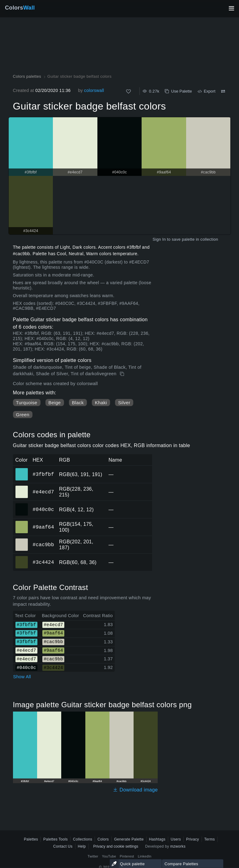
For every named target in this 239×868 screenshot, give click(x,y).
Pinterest (127, 856)
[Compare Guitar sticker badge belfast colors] (223, 91)
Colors (20, 8)
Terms (210, 839)
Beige (55, 403)
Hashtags (157, 839)
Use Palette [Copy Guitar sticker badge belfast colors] (178, 91)
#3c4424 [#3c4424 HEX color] (22, 558)
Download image (135, 790)
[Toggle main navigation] (231, 8)
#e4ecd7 (43, 492)
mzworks (178, 846)
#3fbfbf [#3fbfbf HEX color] (22, 470)
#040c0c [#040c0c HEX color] (22, 505)
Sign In (159, 239)
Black (78, 403)
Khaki (101, 403)
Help (82, 846)
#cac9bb (43, 545)
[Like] (128, 91)
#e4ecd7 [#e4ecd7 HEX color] (22, 488)
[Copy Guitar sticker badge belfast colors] (123, 374)
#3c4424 (43, 562)
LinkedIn (145, 856)
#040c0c (43, 509)
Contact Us (63, 846)
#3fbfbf (43, 474)
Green (23, 415)
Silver (124, 403)
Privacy (193, 839)
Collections (83, 839)
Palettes (31, 839)
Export (207, 91)
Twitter (93, 856)
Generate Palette (129, 839)
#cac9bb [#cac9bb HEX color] (22, 540)
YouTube (109, 856)
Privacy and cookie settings (116, 846)
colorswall (94, 90)
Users (176, 839)
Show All (22, 677)
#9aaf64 (43, 527)
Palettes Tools (55, 839)
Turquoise (27, 403)
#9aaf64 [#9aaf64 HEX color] (22, 523)
